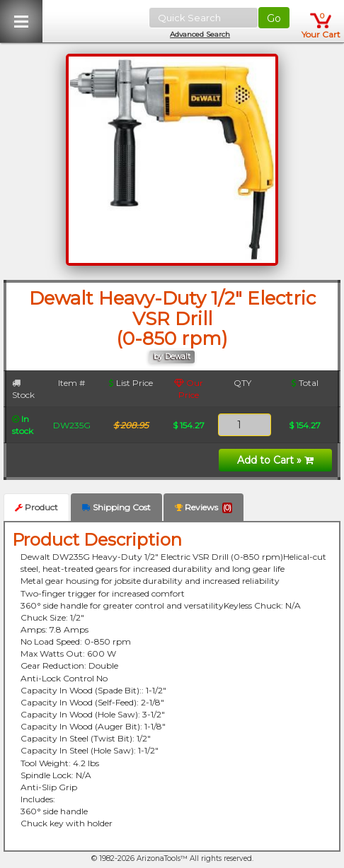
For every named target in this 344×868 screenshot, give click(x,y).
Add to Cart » (275, 460)
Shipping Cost (116, 507)
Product (36, 507)
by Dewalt (172, 357)
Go (274, 18)
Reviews (203, 508)
